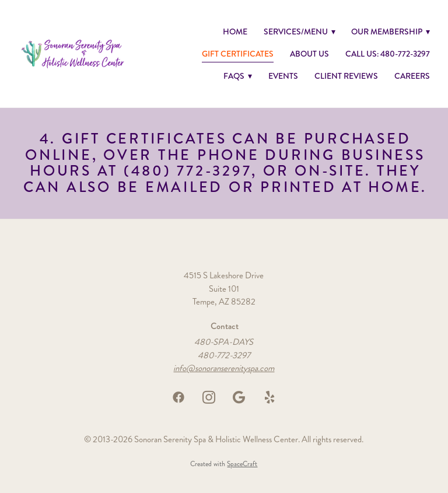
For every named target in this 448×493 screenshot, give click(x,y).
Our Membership (391, 32)
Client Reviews (346, 76)
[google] (239, 397)
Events (283, 76)
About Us (309, 54)
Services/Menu (300, 32)
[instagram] (209, 397)
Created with (224, 464)
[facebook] (178, 397)
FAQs (238, 76)
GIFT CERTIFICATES (238, 54)
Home (235, 32)
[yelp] (269, 397)
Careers (412, 76)
